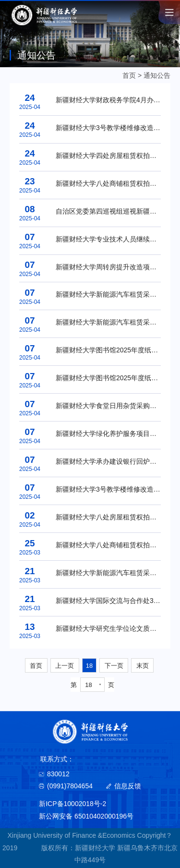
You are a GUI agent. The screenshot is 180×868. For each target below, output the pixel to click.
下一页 (114, 666)
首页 (129, 75)
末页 (143, 666)
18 (89, 666)
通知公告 (157, 75)
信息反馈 (128, 786)
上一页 (65, 666)
